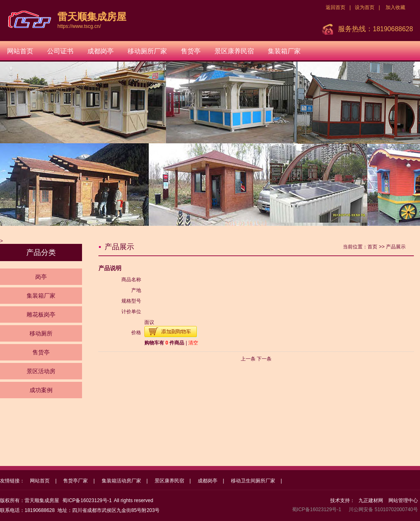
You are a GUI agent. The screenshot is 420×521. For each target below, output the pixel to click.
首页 (372, 247)
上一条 (248, 359)
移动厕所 (41, 333)
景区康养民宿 (234, 51)
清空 (193, 343)
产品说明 (110, 268)
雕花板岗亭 (41, 314)
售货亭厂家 (75, 481)
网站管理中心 (403, 500)
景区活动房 (41, 371)
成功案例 (41, 390)
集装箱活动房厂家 (121, 481)
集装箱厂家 (284, 51)
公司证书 (60, 51)
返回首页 (336, 7)
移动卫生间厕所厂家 (253, 481)
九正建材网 (371, 500)
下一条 (264, 359)
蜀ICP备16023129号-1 (87, 500)
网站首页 (20, 51)
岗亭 (41, 277)
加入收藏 (395, 7)
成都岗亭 (100, 51)
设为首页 (365, 7)
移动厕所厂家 (147, 51)
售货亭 (191, 51)
